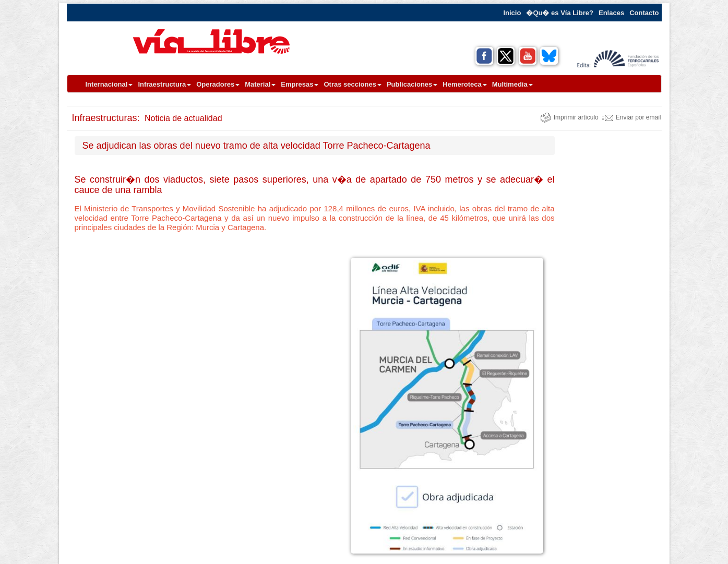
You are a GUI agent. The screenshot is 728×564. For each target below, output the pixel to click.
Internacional (109, 84)
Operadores (218, 84)
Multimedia (512, 84)
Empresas (300, 84)
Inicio (512, 13)
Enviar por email (632, 117)
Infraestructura (164, 84)
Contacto (644, 13)
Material (260, 84)
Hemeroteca (464, 84)
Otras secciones (352, 84)
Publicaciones (412, 84)
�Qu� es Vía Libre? (560, 13)
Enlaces (611, 13)
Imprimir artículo (569, 117)
